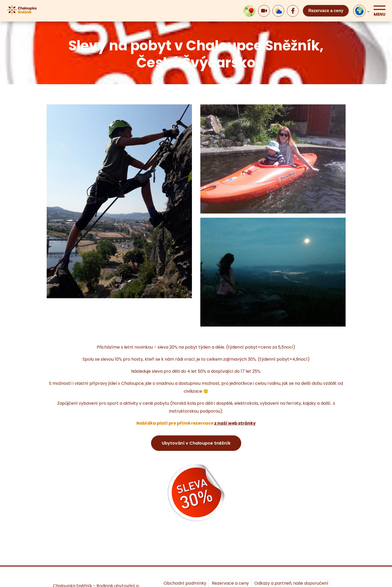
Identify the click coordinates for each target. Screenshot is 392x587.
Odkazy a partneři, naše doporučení (291, 583)
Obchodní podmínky (185, 583)
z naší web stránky (235, 423)
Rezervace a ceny (326, 11)
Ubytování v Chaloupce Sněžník (196, 443)
